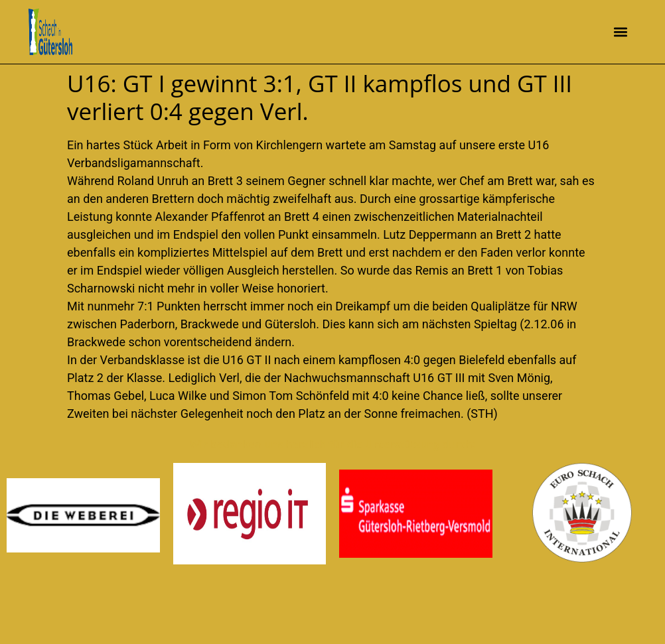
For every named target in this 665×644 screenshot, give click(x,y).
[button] (621, 32)
